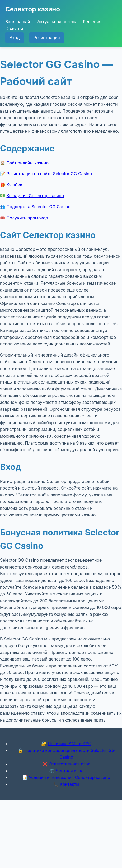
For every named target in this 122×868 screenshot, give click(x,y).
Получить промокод (27, 218)
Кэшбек (15, 185)
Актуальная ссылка (57, 22)
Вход (15, 38)
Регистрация (47, 38)
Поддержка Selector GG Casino (39, 207)
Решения (92, 22)
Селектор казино (33, 9)
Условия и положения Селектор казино (69, 777)
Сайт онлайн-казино (28, 163)
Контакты (69, 784)
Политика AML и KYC (70, 744)
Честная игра (70, 771)
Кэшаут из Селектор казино (35, 196)
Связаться (16, 29)
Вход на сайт (19, 22)
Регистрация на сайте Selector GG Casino (49, 174)
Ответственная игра (69, 764)
